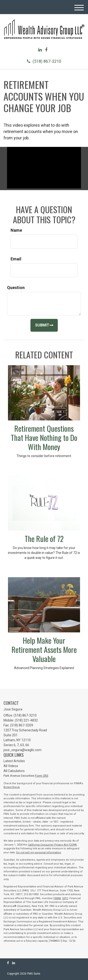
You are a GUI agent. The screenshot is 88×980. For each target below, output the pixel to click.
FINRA (57, 898)
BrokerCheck (12, 787)
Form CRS (42, 776)
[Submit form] (46, 325)
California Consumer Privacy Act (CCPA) (52, 845)
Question (16, 288)
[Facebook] (46, 50)
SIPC (65, 898)
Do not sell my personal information (39, 853)
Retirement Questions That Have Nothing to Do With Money (44, 437)
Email (16, 259)
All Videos (11, 766)
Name (16, 230)
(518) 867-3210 (44, 61)
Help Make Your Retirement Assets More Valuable (44, 649)
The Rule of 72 (44, 538)
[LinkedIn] (40, 50)
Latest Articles (14, 761)
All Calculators (14, 771)
